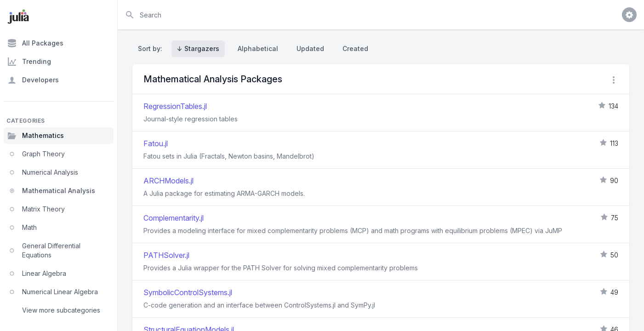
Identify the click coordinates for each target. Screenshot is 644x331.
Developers (33, 80)
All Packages (35, 43)
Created (355, 49)
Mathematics (36, 136)
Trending (29, 62)
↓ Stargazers (198, 49)
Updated (310, 49)
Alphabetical (258, 49)
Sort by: (152, 49)
